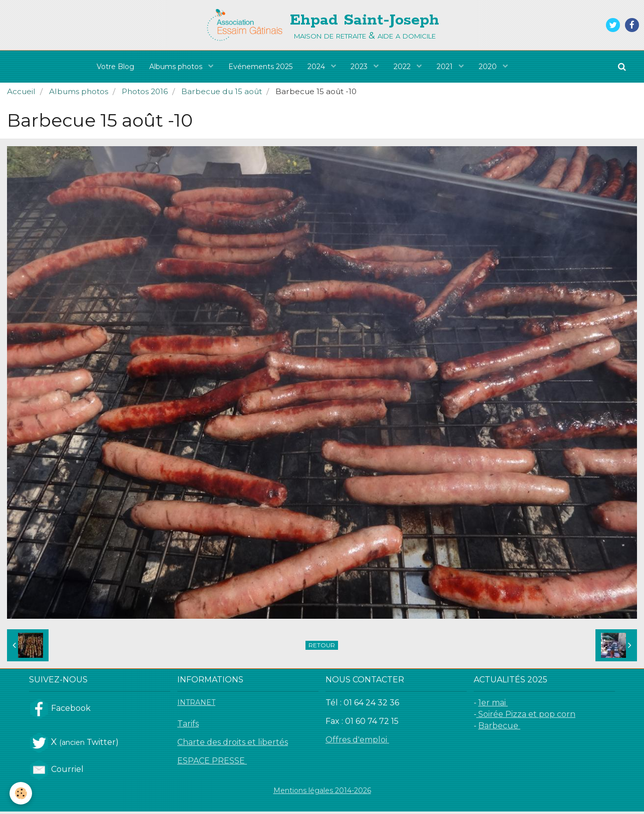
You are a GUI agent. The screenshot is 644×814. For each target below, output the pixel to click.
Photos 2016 (145, 94)
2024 (317, 67)
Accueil (21, 94)
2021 (446, 67)
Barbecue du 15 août (222, 94)
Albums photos (177, 67)
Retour (322, 648)
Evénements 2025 (260, 67)
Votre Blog (115, 67)
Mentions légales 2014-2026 (322, 793)
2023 (361, 67)
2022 (404, 67)
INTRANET (196, 705)
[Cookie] (21, 793)
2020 (489, 67)
